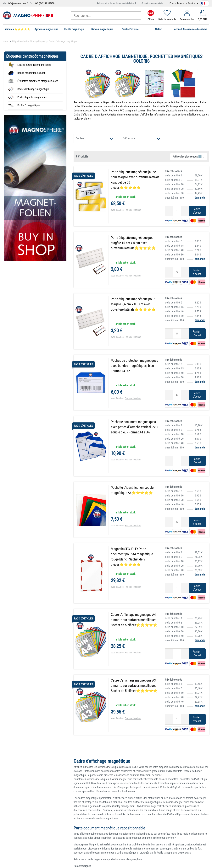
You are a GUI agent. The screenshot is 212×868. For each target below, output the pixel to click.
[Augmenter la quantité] (185, 211)
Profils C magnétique (29, 105)
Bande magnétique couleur (32, 73)
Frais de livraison (133, 210)
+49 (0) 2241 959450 (45, 3)
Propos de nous (177, 3)
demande (200, 198)
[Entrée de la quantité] (177, 211)
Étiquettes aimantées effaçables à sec (38, 81)
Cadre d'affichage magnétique (33, 89)
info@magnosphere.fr (18, 3)
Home (5, 41)
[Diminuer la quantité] (169, 211)
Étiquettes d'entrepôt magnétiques (28, 41)
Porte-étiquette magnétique (32, 97)
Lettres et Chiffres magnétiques (34, 65)
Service (192, 3)
